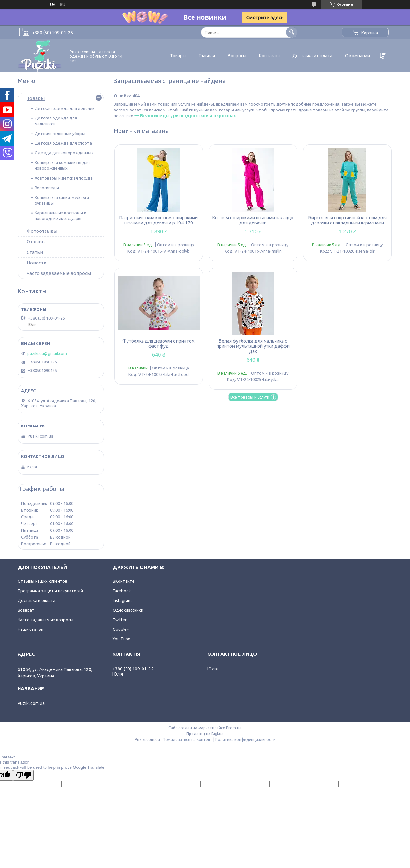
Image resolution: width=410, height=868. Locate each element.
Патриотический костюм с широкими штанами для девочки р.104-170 (159, 220)
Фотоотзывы (42, 231)
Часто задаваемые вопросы (59, 273)
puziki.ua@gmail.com (47, 353)
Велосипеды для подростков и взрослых (188, 116)
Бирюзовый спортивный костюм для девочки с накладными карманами (348, 220)
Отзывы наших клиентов (42, 581)
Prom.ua (234, 728)
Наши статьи (30, 629)
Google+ (121, 629)
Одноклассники (128, 610)
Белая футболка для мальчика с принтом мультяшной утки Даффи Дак (253, 346)
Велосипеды (47, 188)
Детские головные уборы (60, 134)
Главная (207, 56)
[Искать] (292, 32)
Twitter (120, 620)
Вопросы (237, 56)
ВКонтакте (124, 581)
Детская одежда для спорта (63, 143)
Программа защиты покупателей (50, 591)
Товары (178, 56)
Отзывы (36, 242)
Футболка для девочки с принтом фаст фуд (159, 344)
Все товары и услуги (250, 397)
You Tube (122, 639)
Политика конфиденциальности (245, 739)
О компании (357, 56)
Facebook (122, 591)
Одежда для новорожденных (64, 153)
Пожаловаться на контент (188, 739)
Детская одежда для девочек (65, 108)
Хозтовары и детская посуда (64, 178)
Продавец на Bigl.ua (205, 734)
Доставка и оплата (312, 56)
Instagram (122, 600)
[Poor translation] (23, 775)
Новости (37, 263)
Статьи (35, 252)
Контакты (269, 56)
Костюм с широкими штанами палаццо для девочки (253, 220)
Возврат (26, 610)
